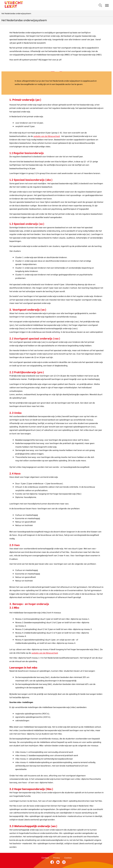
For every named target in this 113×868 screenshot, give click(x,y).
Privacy (57, 857)
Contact (45, 857)
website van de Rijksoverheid (47, 136)
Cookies (68, 857)
